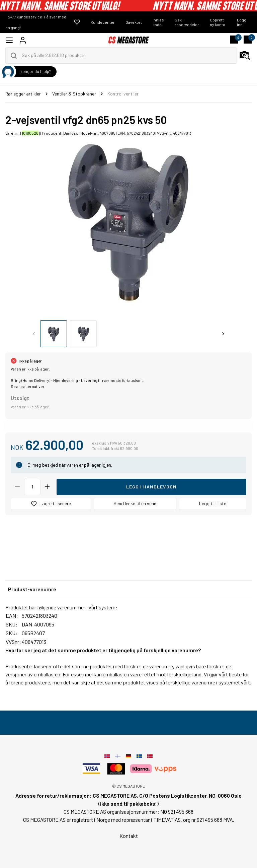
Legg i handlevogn (151, 487)
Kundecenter (103, 22)
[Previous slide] (34, 334)
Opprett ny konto (218, 22)
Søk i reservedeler (187, 22)
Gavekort (134, 22)
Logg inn (242, 22)
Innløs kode (158, 22)
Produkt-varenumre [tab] (32, 589)
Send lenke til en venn (135, 503)
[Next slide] (223, 334)
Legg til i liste (213, 503)
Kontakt (129, 836)
